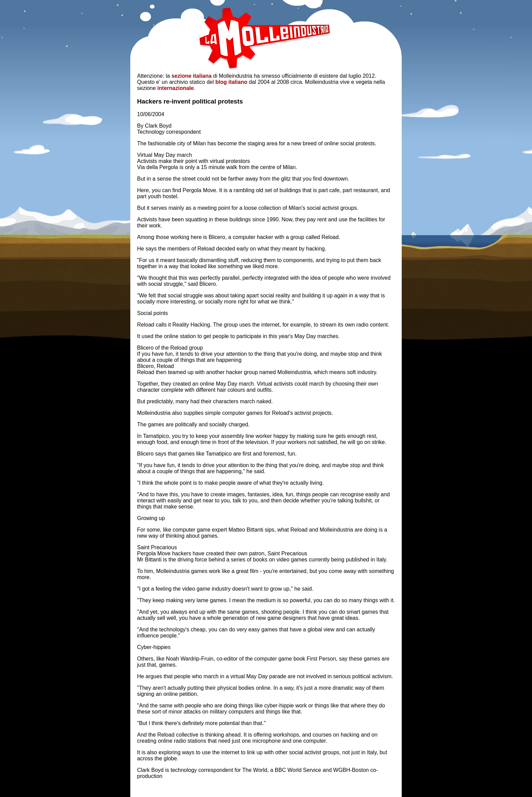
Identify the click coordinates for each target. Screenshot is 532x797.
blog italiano (231, 82)
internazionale (176, 88)
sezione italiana (191, 76)
